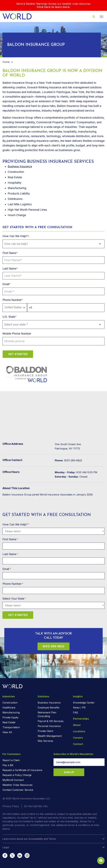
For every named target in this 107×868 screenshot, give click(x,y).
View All (7, 732)
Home (6, 62)
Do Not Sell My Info (36, 806)
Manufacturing (11, 712)
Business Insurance (20, 166)
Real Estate (9, 722)
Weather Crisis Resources (17, 785)
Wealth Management (50, 736)
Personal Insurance (49, 726)
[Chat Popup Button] (101, 861)
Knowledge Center (84, 703)
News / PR (79, 708)
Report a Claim (11, 760)
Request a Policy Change (17, 775)
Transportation (11, 727)
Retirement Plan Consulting (47, 714)
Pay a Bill (8, 765)
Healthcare (9, 708)
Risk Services (45, 741)
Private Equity (10, 717)
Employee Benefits (49, 708)
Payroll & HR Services (51, 721)
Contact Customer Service (18, 790)
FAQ (75, 712)
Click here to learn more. (54, 7)
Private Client (45, 731)
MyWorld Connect (13, 780)
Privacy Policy (11, 806)
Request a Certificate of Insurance (22, 770)
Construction (10, 703)
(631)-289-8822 (53, 646)
